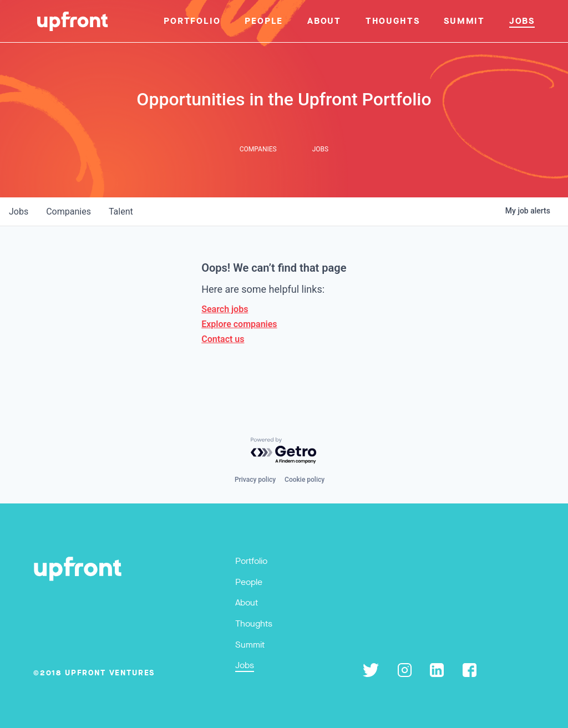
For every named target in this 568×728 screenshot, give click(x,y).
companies (69, 212)
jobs (19, 212)
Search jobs (225, 309)
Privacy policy (255, 480)
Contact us (223, 339)
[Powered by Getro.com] (284, 451)
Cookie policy (305, 480)
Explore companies (239, 324)
